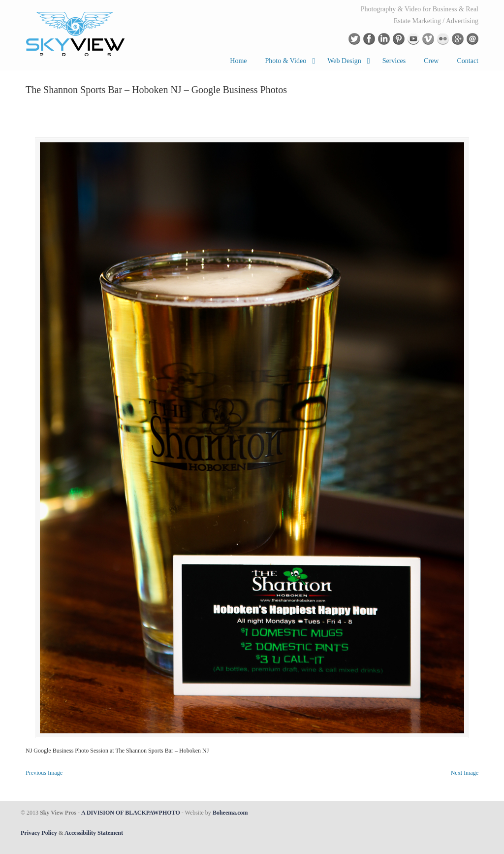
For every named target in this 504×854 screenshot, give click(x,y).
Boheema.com (230, 813)
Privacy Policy (39, 833)
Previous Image (44, 773)
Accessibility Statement (94, 833)
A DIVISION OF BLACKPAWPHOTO (131, 813)
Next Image (465, 773)
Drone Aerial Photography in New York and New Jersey (76, 33)
